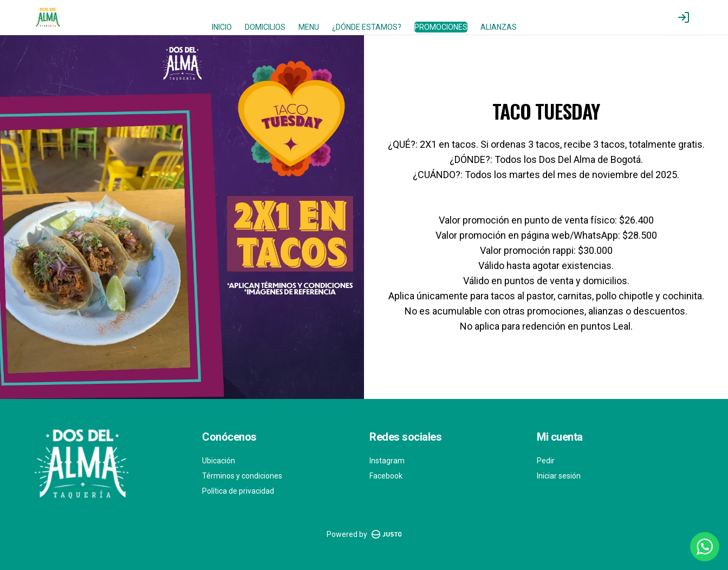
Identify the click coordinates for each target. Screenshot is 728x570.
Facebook (386, 476)
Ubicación (219, 461)
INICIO (222, 27)
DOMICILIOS (265, 27)
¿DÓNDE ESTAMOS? (367, 27)
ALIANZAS (499, 27)
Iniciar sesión (559, 476)
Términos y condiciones (242, 476)
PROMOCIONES (441, 27)
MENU (309, 27)
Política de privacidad (238, 491)
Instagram (387, 461)
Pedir (546, 461)
